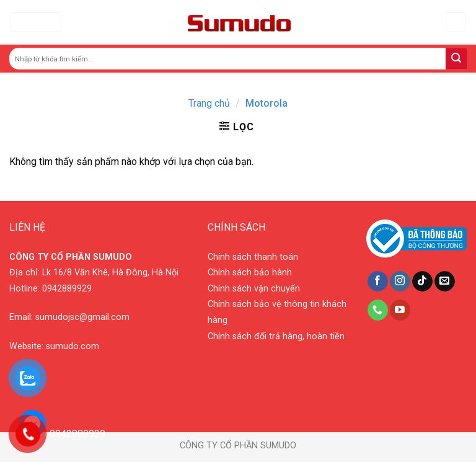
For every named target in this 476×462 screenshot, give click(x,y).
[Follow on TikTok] (422, 282)
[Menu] (36, 23)
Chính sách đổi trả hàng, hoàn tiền (276, 336)
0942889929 (67, 289)
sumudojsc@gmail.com (82, 317)
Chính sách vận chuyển (254, 289)
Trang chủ (209, 103)
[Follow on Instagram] (400, 282)
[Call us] (378, 310)
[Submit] (456, 59)
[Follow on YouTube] (400, 310)
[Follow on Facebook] (378, 282)
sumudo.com (73, 346)
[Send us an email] (445, 282)
